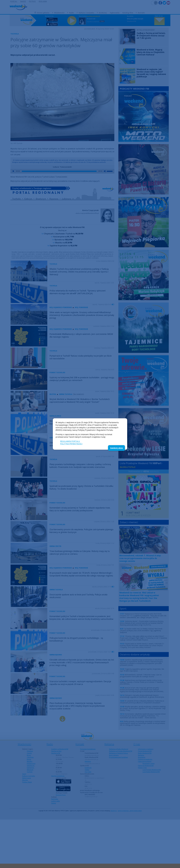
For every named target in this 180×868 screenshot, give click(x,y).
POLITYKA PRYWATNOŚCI (71, 444)
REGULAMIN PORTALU (70, 441)
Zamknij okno (116, 448)
